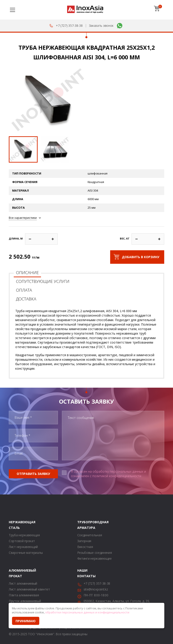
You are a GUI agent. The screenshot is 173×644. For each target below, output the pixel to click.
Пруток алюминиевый (25, 601)
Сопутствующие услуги (43, 281)
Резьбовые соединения (95, 553)
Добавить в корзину (141, 257)
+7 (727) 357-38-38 (69, 26)
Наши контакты (83, 573)
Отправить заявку (33, 474)
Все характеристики (23, 218)
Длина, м (16, 238)
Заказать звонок (101, 26)
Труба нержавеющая (24, 535)
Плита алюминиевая (24, 595)
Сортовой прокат (22, 541)
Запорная (84, 541)
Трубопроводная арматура (83, 525)
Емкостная (85, 547)
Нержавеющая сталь (14, 525)
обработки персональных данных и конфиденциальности (87, 612)
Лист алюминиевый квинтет (29, 589)
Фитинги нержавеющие (94, 558)
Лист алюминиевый (23, 583)
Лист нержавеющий (23, 547)
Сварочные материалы (26, 553)
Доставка (26, 299)
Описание (27, 273)
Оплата (24, 290)
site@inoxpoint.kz (96, 589)
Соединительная (90, 535)
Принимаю (26, 621)
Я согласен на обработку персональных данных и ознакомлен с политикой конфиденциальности (108, 474)
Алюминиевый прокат (14, 573)
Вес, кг (125, 238)
